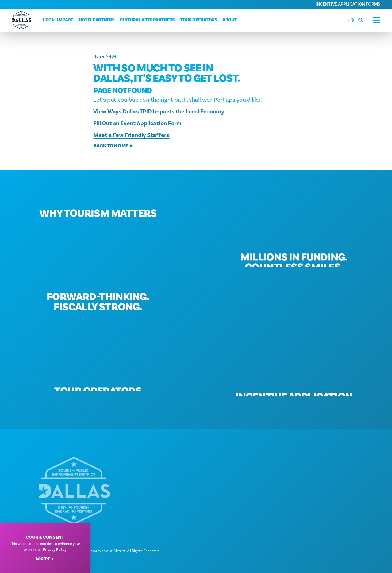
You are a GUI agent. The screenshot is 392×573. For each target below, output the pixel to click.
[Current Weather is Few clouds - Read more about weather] (351, 20)
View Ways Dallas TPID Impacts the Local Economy (159, 112)
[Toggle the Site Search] (363, 20)
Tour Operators (199, 20)
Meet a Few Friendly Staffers (131, 135)
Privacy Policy (55, 550)
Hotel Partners (97, 20)
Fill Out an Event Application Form (137, 123)
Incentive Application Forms (348, 4)
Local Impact (58, 20)
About (230, 20)
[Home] (22, 20)
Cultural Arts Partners (147, 20)
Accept (45, 559)
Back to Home (113, 146)
